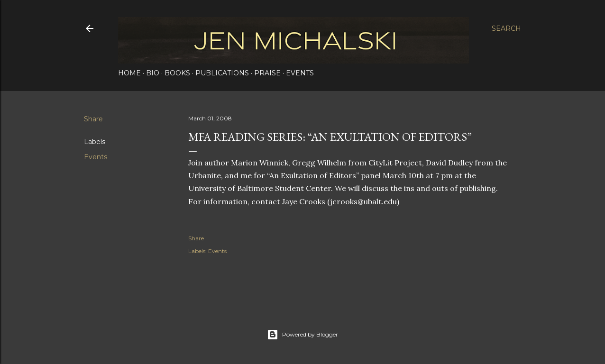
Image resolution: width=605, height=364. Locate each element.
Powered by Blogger (302, 335)
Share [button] (93, 119)
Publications (222, 73)
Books (177, 73)
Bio (153, 73)
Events (300, 73)
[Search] (506, 28)
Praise (267, 73)
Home (129, 73)
